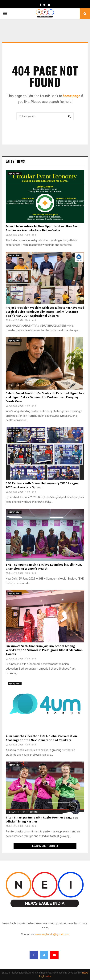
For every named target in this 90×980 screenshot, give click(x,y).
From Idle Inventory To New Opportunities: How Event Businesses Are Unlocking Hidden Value (43, 228)
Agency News (15, 173)
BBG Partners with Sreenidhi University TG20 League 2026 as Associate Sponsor (42, 485)
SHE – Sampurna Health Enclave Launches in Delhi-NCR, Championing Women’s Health (44, 567)
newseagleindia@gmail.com (52, 934)
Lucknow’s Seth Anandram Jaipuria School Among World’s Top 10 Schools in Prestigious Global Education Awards (44, 650)
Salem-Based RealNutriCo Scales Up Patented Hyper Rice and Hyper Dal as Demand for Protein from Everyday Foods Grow (45, 397)
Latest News (15, 161)
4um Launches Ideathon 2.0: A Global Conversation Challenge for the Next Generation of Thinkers (41, 738)
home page (72, 96)
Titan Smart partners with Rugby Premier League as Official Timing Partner (42, 820)
